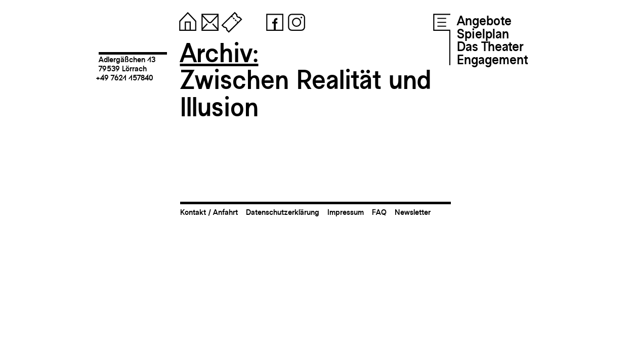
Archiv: (219, 53)
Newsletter (413, 212)
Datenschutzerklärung (283, 212)
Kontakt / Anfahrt (209, 212)
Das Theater (490, 47)
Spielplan (483, 34)
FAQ (379, 212)
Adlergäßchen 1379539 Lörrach (127, 64)
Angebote (484, 21)
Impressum (346, 212)
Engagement (492, 60)
